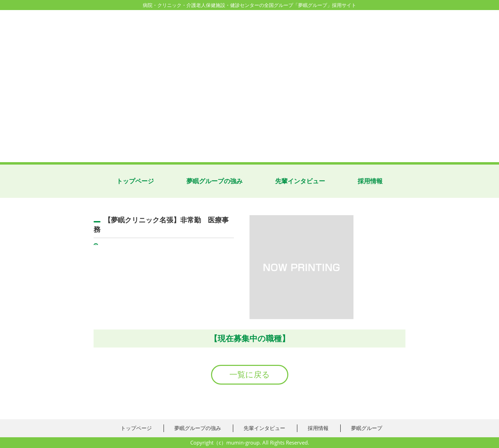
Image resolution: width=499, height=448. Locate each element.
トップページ (135, 181)
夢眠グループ (367, 428)
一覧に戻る (250, 375)
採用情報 (370, 181)
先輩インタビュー (300, 181)
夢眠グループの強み (215, 181)
